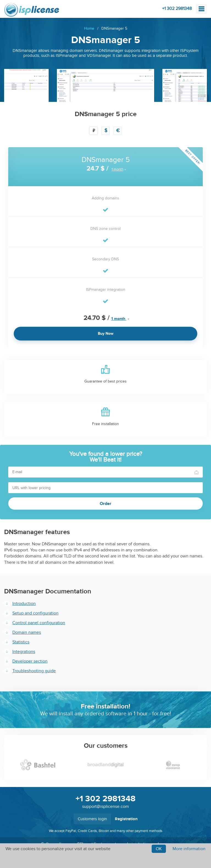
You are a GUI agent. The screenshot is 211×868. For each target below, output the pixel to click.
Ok (159, 849)
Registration (126, 819)
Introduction (24, 604)
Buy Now (106, 333)
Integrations (24, 652)
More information (189, 849)
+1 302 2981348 (177, 9)
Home (89, 28)
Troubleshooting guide (34, 671)
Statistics (21, 642)
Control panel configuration (39, 623)
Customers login (92, 819)
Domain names (27, 632)
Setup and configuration (35, 613)
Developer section (30, 661)
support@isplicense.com (105, 806)
